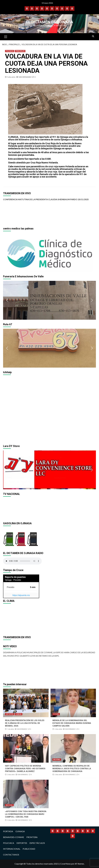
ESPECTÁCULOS (37, 843)
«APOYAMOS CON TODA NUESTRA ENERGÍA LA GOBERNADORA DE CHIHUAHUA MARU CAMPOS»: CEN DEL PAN (26, 814)
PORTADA (8, 831)
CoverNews (65, 864)
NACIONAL (57, 760)
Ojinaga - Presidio (13, 580)
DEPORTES (10, 714)
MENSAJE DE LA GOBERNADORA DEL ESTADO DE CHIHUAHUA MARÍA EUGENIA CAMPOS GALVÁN (72, 723)
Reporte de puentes (15, 577)
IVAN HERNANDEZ (25, 77)
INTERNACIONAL (12, 849)
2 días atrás (58, 729)
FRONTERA (32, 837)
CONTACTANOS (11, 855)
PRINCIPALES (20, 51)
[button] (7, 252)
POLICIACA (10, 51)
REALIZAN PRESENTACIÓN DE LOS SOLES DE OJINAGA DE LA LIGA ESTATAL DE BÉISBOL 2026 (25, 723)
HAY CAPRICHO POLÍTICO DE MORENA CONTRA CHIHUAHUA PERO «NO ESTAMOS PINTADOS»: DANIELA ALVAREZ (25, 769)
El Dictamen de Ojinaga (50, 22)
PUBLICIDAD (29, 849)
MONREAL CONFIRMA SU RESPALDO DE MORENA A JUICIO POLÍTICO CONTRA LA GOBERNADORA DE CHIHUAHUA (72, 769)
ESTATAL (56, 714)
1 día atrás (11, 729)
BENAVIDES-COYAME (14, 837)
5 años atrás (11, 77)
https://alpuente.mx (21, 595)
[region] (49, 252)
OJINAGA (18, 714)
